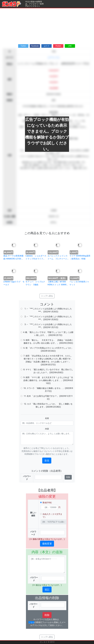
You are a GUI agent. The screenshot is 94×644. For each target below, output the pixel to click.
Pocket (58, 46)
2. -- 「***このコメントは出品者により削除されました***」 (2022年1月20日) (48, 318)
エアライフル (54, 57)
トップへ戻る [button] (47, 296)
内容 (47, 429)
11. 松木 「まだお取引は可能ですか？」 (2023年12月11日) (48, 398)
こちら (31, 622)
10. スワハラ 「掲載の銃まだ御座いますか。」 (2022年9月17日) (48, 390)
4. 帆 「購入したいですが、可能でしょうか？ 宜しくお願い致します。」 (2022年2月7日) (48, 334)
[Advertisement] (47, 25)
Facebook (35, 46)
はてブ (47, 46)
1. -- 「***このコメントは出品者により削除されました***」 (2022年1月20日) (48, 310)
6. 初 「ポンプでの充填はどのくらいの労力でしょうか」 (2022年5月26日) (48, 349)
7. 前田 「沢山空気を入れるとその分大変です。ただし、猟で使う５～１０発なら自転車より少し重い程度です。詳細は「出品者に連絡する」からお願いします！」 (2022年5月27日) (48, 360)
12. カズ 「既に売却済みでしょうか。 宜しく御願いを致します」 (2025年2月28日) (48, 405)
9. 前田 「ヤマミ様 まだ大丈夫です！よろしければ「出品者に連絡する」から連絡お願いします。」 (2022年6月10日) (48, 380)
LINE (70, 46)
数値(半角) (47, 503)
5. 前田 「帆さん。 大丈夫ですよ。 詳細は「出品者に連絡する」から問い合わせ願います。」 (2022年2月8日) (48, 342)
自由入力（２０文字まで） (52, 516)
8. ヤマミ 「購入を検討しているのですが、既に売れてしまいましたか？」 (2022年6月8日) (48, 371)
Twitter (23, 46)
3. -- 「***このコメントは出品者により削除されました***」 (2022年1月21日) (48, 326)
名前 (47, 418)
